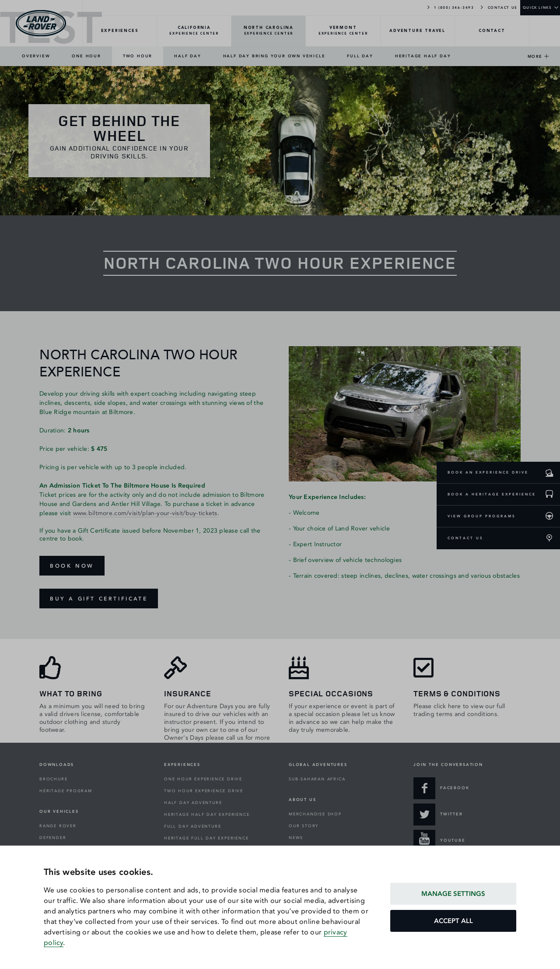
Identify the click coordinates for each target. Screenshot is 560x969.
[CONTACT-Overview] (492, 31)
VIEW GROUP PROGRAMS (482, 516)
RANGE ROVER (58, 826)
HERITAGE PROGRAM (66, 791)
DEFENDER (53, 838)
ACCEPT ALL (453, 921)
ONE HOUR (86, 56)
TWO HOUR (138, 56)
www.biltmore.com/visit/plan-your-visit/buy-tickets (145, 513)
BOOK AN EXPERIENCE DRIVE (488, 472)
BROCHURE (53, 779)
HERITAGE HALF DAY (423, 56)
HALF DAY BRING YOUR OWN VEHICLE (274, 56)
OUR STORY (304, 826)
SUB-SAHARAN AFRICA (317, 779)
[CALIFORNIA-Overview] (194, 31)
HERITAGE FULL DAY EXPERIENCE (206, 838)
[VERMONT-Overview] (343, 31)
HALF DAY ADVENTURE (193, 803)
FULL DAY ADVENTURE (192, 826)
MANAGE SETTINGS (453, 894)
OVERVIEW (36, 56)
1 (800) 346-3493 (450, 7)
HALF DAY (187, 56)
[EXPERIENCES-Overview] (120, 31)
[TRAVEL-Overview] (418, 31)
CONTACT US (499, 7)
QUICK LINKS (537, 7)
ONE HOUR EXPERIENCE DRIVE (203, 779)
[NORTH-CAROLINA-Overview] (269, 31)
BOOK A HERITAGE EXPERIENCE (492, 494)
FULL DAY (360, 56)
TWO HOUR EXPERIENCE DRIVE (204, 791)
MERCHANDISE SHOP (315, 814)
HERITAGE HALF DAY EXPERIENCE (207, 815)
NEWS (296, 838)
